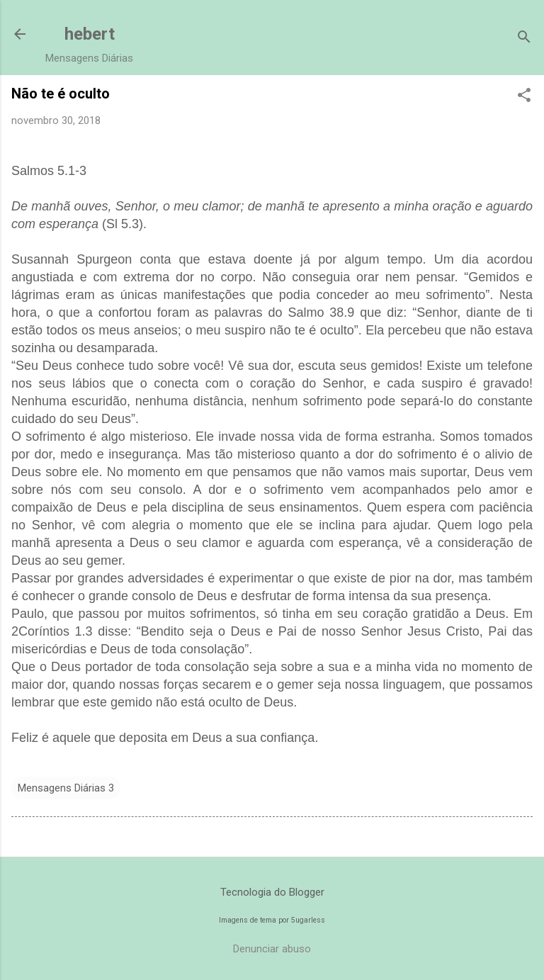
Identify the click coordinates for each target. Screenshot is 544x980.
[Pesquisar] (524, 39)
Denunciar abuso (272, 949)
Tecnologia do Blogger (272, 892)
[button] (524, 96)
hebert (90, 34)
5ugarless (308, 920)
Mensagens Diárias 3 (66, 788)
